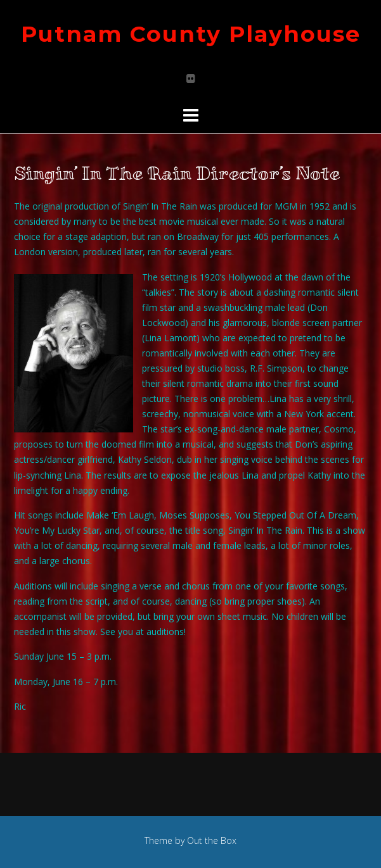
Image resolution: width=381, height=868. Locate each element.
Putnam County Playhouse (191, 34)
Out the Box (212, 840)
